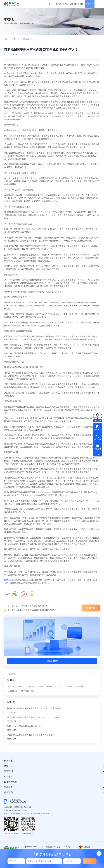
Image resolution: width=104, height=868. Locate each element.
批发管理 (60, 687)
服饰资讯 (11, 687)
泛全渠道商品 (13, 691)
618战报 (41, 687)
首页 (6, 39)
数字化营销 (80, 687)
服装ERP (8, 580)
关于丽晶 (16, 39)
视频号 (20, 687)
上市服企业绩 (30, 687)
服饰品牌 (50, 687)
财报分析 (69, 687)
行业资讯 (27, 39)
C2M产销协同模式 (27, 691)
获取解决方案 (52, 661)
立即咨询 (89, 4)
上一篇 (27, 606)
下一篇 (31, 610)
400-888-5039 (18, 803)
